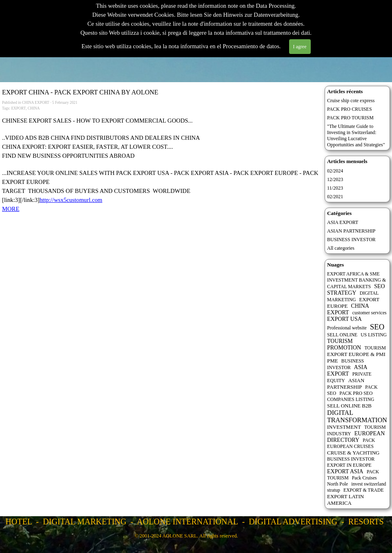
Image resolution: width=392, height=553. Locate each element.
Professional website (347, 328)
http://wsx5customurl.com (71, 200)
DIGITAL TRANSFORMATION (357, 416)
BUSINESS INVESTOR (351, 240)
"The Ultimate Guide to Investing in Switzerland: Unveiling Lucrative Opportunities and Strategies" (356, 135)
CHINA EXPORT (348, 309)
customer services (370, 313)
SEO (377, 327)
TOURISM (375, 348)
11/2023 (335, 188)
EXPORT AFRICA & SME (353, 274)
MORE (11, 209)
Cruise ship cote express (351, 101)
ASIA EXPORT (343, 222)
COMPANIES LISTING (351, 400)
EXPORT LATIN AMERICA (345, 500)
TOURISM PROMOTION (344, 344)
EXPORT (18, 108)
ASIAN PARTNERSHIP (351, 231)
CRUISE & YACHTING (353, 453)
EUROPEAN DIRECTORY (356, 437)
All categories (341, 248)
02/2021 (335, 197)
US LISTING (374, 335)
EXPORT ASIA (345, 471)
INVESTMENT (344, 427)
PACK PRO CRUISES (350, 109)
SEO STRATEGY (356, 290)
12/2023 (335, 179)
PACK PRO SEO (356, 393)
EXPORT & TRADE (364, 490)
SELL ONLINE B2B (349, 406)
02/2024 (335, 171)
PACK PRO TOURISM (350, 118)
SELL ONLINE (342, 335)
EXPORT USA (344, 319)
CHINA (34, 108)
